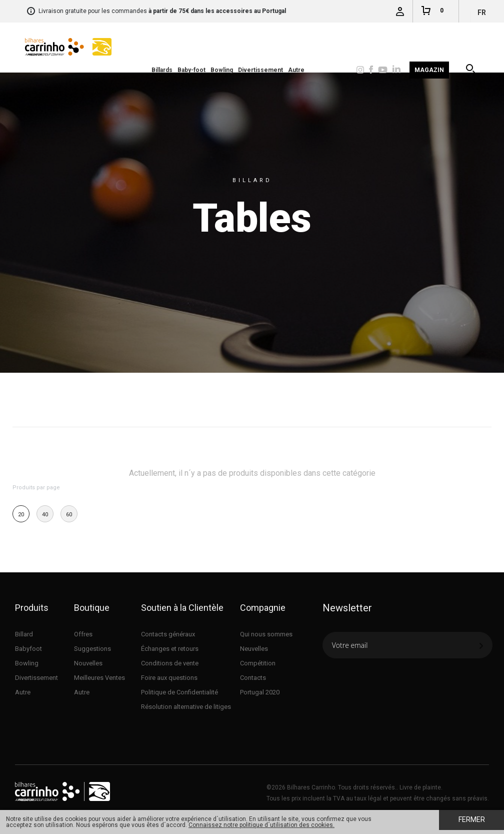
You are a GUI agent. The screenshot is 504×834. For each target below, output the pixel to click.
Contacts (253, 678)
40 (45, 515)
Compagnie (263, 608)
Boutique (92, 608)
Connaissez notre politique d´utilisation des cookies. (261, 825)
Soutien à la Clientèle (182, 608)
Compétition (258, 663)
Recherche (471, 70)
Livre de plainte (420, 787)
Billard (24, 634)
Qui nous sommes (266, 634)
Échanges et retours (170, 649)
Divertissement (260, 70)
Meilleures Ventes (99, 678)
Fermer (472, 819)
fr (482, 13)
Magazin (429, 70)
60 (69, 515)
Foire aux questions (169, 678)
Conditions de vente (170, 663)
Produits (32, 608)
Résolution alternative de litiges (186, 707)
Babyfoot (28, 649)
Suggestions (92, 649)
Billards (162, 70)
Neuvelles (254, 649)
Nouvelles (88, 663)
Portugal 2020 (260, 692)
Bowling (222, 70)
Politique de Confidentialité (179, 692)
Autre (296, 70)
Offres (83, 634)
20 (21, 515)
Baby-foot (191, 70)
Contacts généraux (168, 634)
